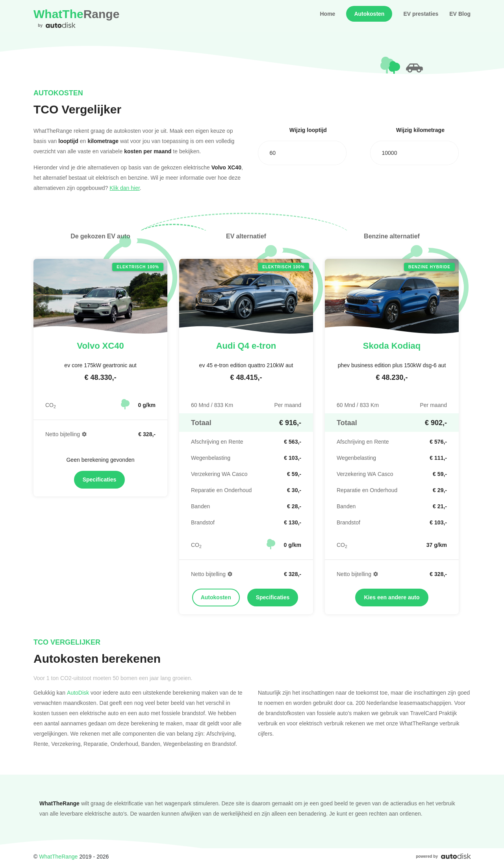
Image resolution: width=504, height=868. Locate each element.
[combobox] (302, 153)
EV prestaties (421, 14)
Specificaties (100, 480)
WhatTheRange (58, 856)
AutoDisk (78, 692)
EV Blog (460, 14)
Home (327, 14)
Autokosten (369, 14)
